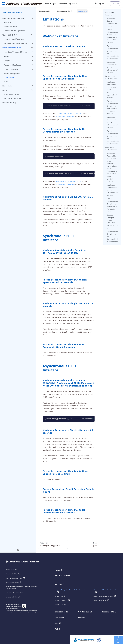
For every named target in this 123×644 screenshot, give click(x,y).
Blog (57, 623)
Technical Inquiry (68, 4)
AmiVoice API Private (61, 600)
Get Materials (84, 611)
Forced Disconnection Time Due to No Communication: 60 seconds (113, 52)
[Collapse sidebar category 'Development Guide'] (32, 48)
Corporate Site (108, 611)
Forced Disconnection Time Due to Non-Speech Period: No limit (113, 205)
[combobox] (115, 4)
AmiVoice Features (62, 575)
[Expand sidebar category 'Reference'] (32, 86)
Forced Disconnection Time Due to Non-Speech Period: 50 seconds (113, 107)
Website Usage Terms (12, 582)
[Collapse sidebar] (18, 550)
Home (57, 570)
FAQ (56, 628)
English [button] (99, 4)
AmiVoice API (59, 596)
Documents (59, 617)
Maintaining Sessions (65, 116)
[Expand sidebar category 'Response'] (32, 61)
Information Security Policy (14, 578)
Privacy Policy (10, 569)
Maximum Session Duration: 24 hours (112, 22)
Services (58, 584)
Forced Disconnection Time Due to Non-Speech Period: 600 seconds (113, 36)
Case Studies (60, 611)
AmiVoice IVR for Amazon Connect (103, 596)
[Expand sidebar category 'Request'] (32, 56)
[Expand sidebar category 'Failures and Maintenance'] (32, 43)
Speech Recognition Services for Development (71, 589)
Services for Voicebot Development (105, 589)
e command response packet (69, 181)
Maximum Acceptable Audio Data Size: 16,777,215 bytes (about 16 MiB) (112, 90)
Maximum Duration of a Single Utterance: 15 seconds (112, 67)
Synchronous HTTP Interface (111, 77)
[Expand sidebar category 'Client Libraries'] (32, 69)
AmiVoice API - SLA (11, 596)
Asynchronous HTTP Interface (111, 148)
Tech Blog (50, 4)
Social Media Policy (12, 574)
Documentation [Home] (45, 11)
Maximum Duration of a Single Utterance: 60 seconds (112, 190)
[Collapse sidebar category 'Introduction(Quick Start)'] (32, 18)
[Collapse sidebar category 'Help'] (32, 90)
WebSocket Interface (109, 14)
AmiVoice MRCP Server (100, 600)
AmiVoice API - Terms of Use (14, 592)
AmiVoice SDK (59, 604)
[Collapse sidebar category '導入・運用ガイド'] (32, 35)
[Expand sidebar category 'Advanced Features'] (32, 65)
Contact (81, 617)
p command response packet (69, 113)
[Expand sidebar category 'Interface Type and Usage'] (32, 52)
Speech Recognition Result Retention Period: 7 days (113, 220)
